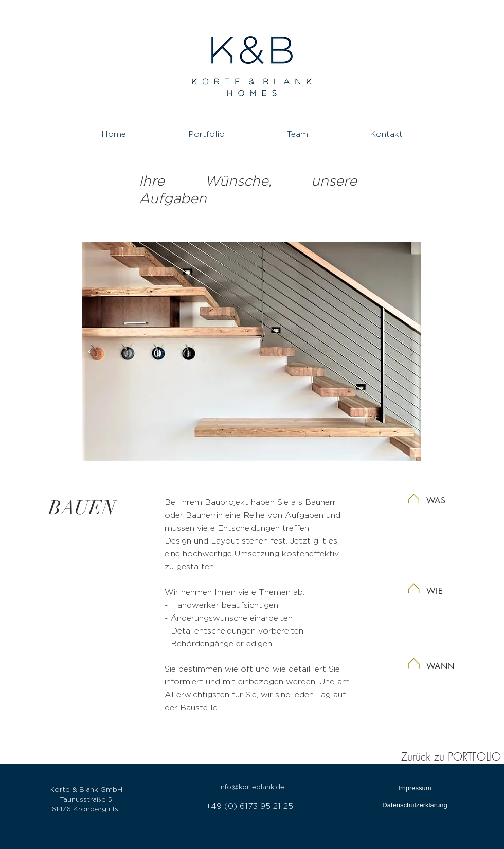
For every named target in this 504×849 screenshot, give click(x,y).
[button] (251, 351)
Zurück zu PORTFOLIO (451, 757)
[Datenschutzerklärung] (415, 805)
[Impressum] (415, 789)
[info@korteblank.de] (252, 787)
